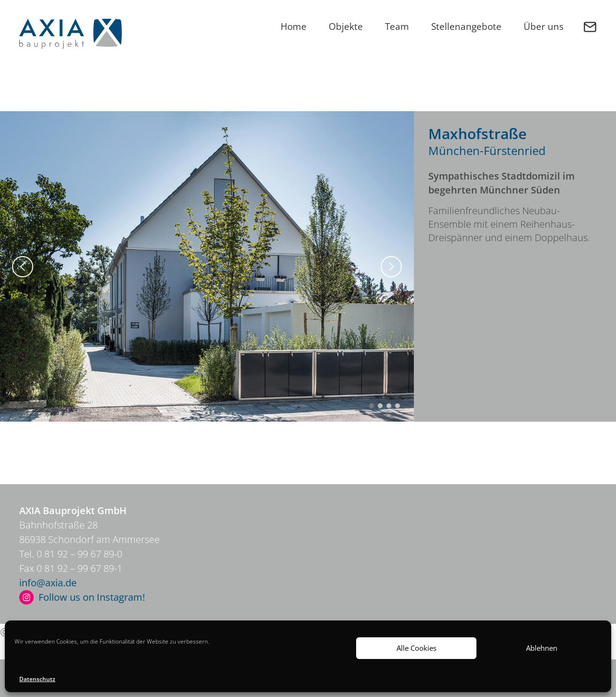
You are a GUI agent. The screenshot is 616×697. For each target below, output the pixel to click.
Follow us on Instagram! (92, 597)
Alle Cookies (417, 648)
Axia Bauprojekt (71, 34)
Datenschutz (37, 679)
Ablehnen (542, 648)
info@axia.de (48, 583)
